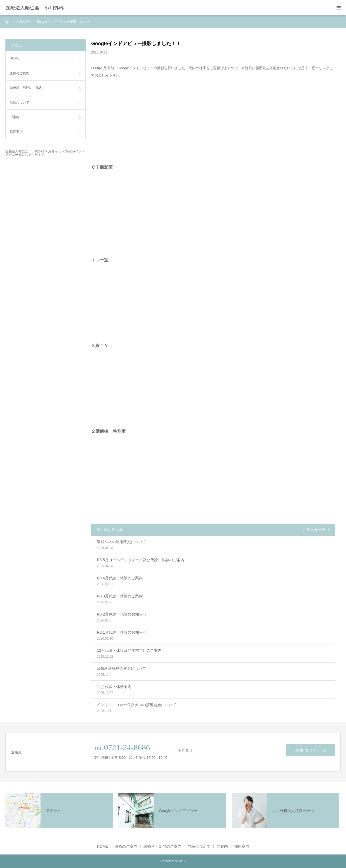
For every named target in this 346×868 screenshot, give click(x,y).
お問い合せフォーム (311, 750)
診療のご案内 (19, 73)
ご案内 (15, 117)
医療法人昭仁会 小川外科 (35, 8)
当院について (19, 102)
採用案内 (16, 132)
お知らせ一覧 (314, 530)
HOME (15, 58)
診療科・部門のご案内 (26, 88)
